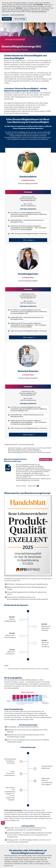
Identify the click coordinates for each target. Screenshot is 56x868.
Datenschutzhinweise (17, 15)
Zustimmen (7, 19)
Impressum (5, 15)
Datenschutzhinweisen (39, 12)
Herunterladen (45, 460)
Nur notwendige (20, 19)
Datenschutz (26, 10)
